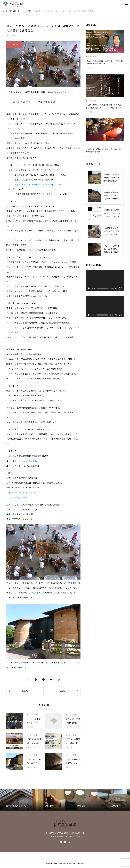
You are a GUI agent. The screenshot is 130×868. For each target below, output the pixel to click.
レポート (89, 145)
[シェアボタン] (28, 680)
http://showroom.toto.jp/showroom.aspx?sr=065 (38, 184)
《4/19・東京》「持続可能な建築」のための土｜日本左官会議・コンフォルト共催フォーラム (104, 106)
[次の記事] (62, 691)
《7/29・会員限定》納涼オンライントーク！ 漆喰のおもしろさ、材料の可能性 (73, 741)
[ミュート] (116, 288)
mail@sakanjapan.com (18, 497)
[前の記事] (25, 691)
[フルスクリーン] (120, 288)
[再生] (89, 288)
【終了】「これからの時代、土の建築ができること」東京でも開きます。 (34, 762)
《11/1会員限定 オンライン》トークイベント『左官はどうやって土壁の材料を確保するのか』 (34, 721)
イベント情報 (32, 715)
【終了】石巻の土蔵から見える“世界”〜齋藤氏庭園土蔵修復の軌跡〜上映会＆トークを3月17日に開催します (73, 762)
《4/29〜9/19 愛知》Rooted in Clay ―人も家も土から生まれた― (34, 741)
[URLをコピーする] (59, 680)
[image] (105, 41)
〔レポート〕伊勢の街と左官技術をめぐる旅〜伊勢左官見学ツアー (104, 150)
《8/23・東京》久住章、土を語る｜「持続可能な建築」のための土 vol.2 (104, 62)
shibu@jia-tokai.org (32, 461)
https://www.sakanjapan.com (21, 493)
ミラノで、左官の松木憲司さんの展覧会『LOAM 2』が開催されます (73, 721)
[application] (105, 280)
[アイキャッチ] (15, 721)
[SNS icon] (61, 842)
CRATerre (13, 129)
